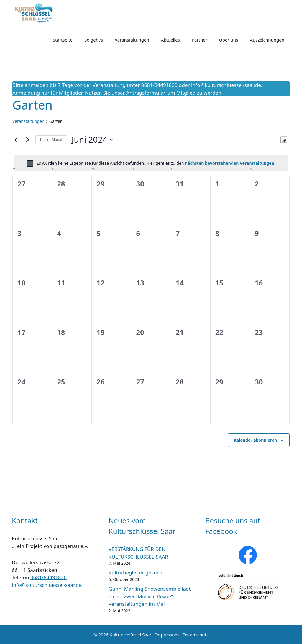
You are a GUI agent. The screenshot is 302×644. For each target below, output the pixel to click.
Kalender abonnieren (256, 440)
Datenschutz (196, 635)
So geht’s (94, 40)
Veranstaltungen (132, 40)
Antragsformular (145, 93)
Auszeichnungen (267, 40)
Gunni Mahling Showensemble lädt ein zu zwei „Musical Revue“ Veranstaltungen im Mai (150, 596)
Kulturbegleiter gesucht (136, 573)
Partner (200, 40)
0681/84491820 (49, 577)
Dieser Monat (51, 139)
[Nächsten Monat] (27, 140)
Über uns (229, 40)
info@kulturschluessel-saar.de (226, 85)
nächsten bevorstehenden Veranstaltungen (230, 163)
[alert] (151, 163)
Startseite (63, 40)
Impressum (167, 635)
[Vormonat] (16, 140)
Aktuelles (170, 40)
